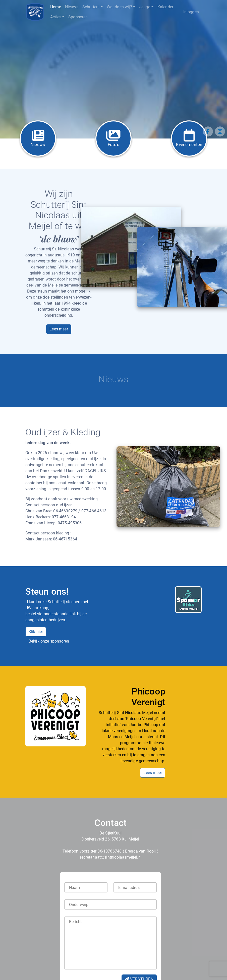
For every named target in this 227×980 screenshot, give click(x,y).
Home (56, 7)
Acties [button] (56, 17)
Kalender (165, 7)
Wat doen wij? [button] (119, 7)
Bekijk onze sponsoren (49, 641)
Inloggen (191, 12)
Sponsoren (78, 17)
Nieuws (72, 7)
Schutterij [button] (91, 7)
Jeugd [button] (145, 7)
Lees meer (59, 329)
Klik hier (36, 632)
